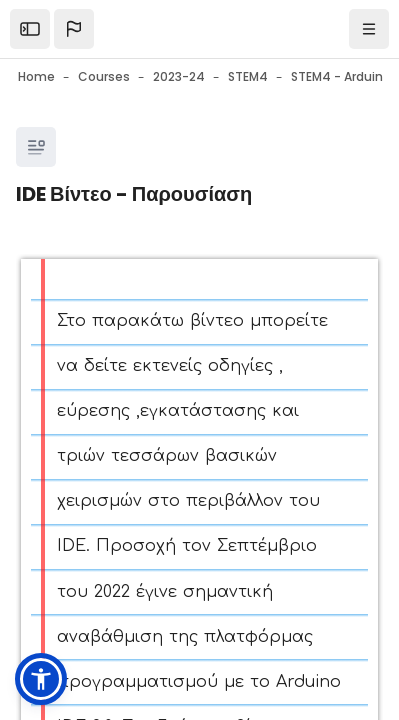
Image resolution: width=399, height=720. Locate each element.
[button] (74, 29)
